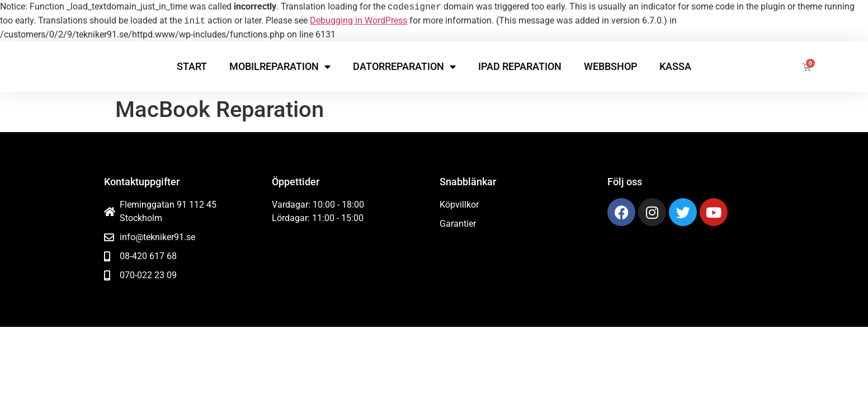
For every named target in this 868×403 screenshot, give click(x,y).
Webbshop (610, 66)
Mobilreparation (280, 67)
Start (192, 66)
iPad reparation (520, 66)
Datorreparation (404, 67)
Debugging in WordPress (358, 21)
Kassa (675, 66)
